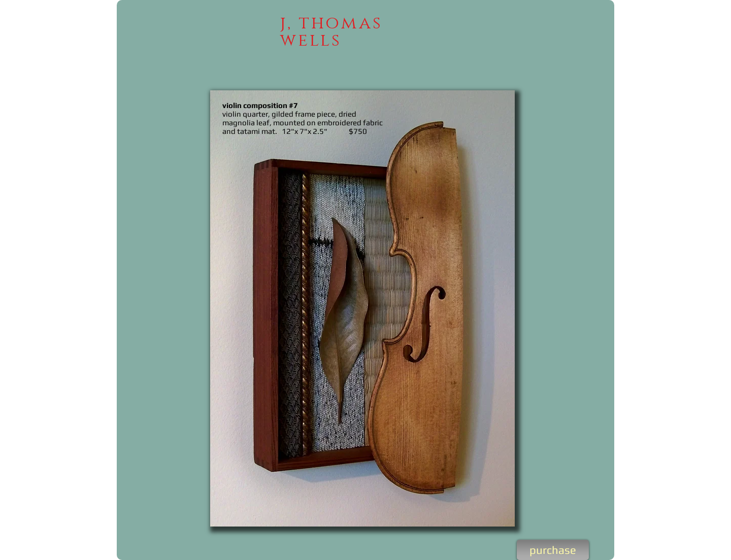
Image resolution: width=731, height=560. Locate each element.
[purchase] (553, 550)
